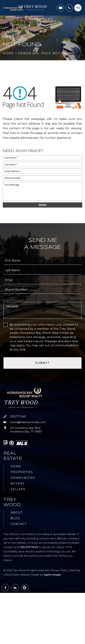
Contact (19, 524)
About (17, 513)
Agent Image (52, 575)
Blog (15, 518)
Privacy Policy (59, 570)
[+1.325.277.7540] (69, 8)
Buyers (18, 483)
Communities (23, 478)
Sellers (18, 489)
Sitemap (75, 570)
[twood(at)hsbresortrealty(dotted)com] (60, 8)
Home (16, 466)
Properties (22, 472)
